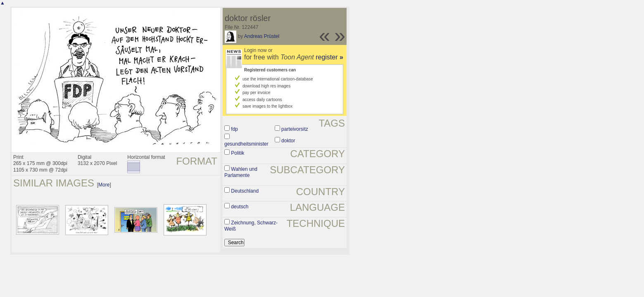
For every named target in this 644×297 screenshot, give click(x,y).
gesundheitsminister (246, 144)
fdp (234, 129)
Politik (238, 153)
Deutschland (245, 191)
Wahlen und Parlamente (241, 172)
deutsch (240, 207)
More (104, 185)
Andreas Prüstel (262, 36)
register (329, 57)
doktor (288, 141)
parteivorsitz (295, 129)
